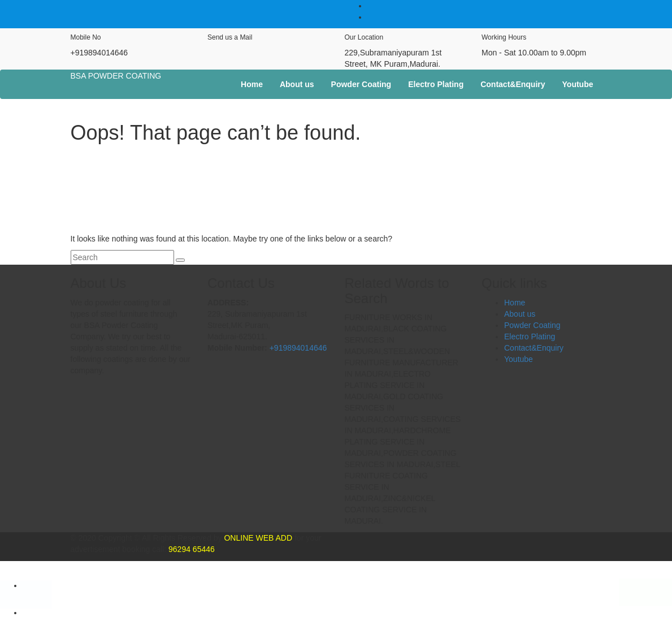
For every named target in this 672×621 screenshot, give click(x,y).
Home (252, 84)
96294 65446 (190, 549)
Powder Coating (361, 84)
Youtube (578, 84)
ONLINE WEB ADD (257, 538)
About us (297, 84)
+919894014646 (298, 348)
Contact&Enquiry (513, 84)
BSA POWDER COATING (116, 76)
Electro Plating (436, 84)
